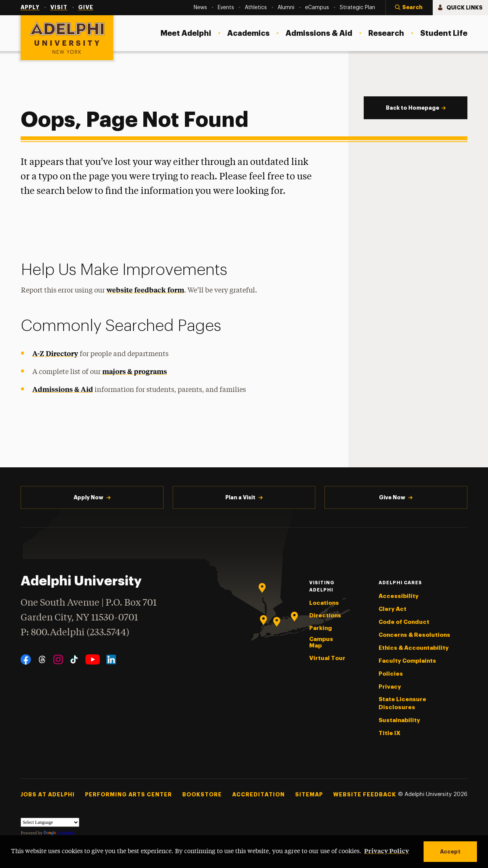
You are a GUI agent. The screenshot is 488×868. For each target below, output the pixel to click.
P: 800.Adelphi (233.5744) (75, 632)
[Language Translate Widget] (50, 822)
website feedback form (145, 290)
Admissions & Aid (63, 389)
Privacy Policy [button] (387, 850)
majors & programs (135, 371)
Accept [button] (450, 852)
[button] (409, 8)
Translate (59, 833)
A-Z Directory (55, 353)
